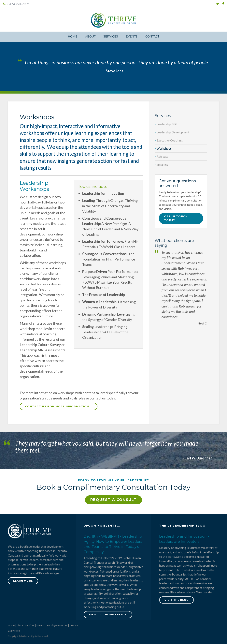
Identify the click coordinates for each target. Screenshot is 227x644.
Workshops (164, 148)
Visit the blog (177, 600)
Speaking (163, 165)
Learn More (23, 581)
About (90, 37)
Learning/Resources (57, 625)
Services (111, 37)
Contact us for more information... (59, 406)
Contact (152, 37)
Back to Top (14, 631)
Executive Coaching (170, 140)
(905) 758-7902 (16, 4)
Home (73, 37)
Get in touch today (176, 218)
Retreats (162, 157)
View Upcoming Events (108, 614)
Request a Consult (114, 500)
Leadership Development (173, 132)
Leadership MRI (167, 124)
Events (132, 37)
